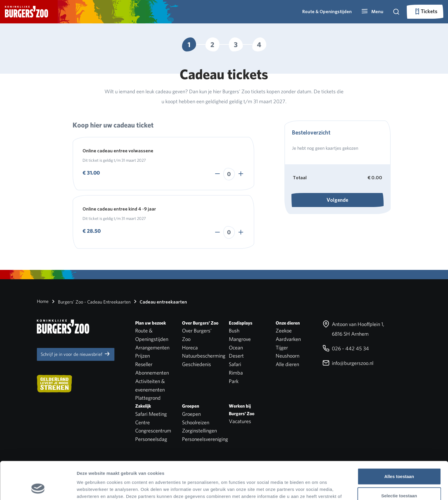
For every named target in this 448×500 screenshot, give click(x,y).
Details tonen (316, 488)
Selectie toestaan (399, 462)
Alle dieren (287, 364)
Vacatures (240, 421)
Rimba (236, 373)
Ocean (236, 348)
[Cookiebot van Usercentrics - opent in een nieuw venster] (38, 489)
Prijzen (143, 356)
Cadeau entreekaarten (159, 301)
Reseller (144, 364)
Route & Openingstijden (327, 12)
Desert (236, 356)
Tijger (282, 348)
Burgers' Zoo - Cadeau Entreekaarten (90, 301)
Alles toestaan (399, 443)
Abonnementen (152, 373)
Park (234, 381)
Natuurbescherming (204, 356)
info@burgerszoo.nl (348, 363)
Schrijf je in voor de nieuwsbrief (76, 354)
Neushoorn (287, 356)
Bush (234, 331)
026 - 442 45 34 (346, 348)
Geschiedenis (196, 364)
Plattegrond (148, 398)
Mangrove (240, 339)
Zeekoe (284, 331)
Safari (235, 364)
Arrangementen (152, 348)
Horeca (190, 348)
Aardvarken (288, 339)
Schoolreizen (196, 422)
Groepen (191, 414)
